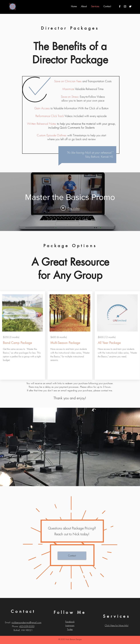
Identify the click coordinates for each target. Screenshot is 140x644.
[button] (84, 6)
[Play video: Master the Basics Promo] (70, 208)
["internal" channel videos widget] (70, 202)
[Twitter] (130, 6)
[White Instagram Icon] (125, 6)
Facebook (70, 622)
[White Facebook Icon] (120, 6)
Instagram (70, 625)
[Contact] (72, 556)
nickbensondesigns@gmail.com (26, 622)
